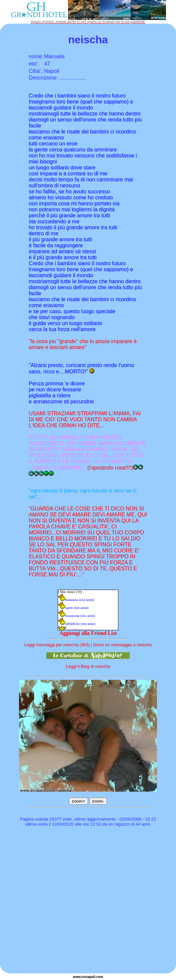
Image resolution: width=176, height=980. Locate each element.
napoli (90, 977)
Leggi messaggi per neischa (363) (57, 645)
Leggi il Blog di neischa (88, 666)
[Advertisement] (62, 901)
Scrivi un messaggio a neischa (122, 645)
